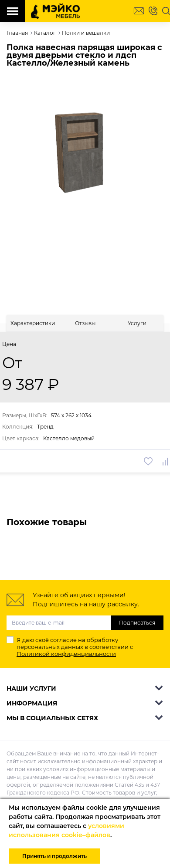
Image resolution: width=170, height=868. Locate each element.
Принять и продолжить (54, 856)
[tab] (33, 323)
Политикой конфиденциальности (66, 654)
